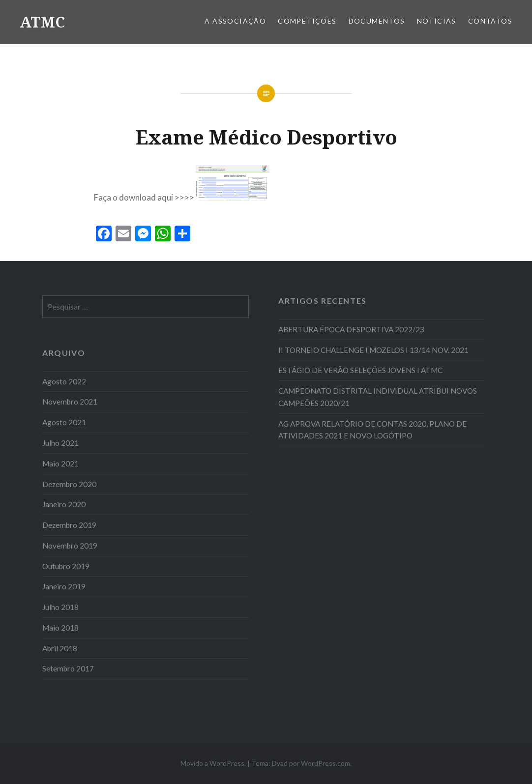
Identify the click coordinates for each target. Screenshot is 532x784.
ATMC (42, 22)
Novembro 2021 (70, 402)
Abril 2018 (60, 648)
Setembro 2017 (68, 668)
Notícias (437, 21)
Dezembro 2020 (69, 484)
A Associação (235, 21)
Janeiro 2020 (64, 504)
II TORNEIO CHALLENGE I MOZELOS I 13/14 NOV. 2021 (373, 350)
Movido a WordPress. (213, 763)
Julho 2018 (60, 607)
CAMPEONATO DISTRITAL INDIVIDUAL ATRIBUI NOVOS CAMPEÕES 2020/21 (378, 397)
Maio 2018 (60, 628)
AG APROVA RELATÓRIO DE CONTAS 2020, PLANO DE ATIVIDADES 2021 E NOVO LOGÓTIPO (372, 430)
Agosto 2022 (64, 381)
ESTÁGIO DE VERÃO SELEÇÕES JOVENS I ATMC (360, 370)
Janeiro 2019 (64, 586)
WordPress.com (325, 763)
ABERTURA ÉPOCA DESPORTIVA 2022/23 (351, 329)
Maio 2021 (60, 464)
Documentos (377, 21)
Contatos (490, 21)
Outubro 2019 (66, 566)
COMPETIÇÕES (307, 21)
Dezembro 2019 (69, 525)
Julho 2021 (60, 443)
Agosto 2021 (64, 422)
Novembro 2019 (70, 546)
